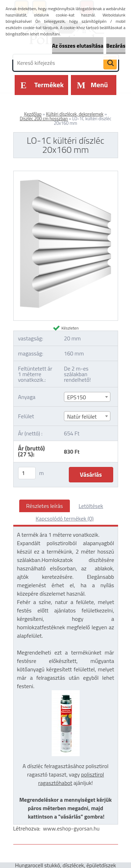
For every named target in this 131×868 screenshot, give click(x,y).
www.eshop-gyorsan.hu (71, 828)
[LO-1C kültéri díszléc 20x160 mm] (66, 174)
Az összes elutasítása (78, 46)
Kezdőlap (33, 114)
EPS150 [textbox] (77, 397)
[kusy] (27, 473)
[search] (110, 63)
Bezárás (116, 46)
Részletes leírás (45, 506)
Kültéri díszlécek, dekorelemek (75, 114)
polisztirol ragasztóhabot (71, 779)
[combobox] (87, 397)
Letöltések (91, 506)
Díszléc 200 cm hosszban (44, 118)
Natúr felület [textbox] (82, 416)
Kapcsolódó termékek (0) (65, 518)
